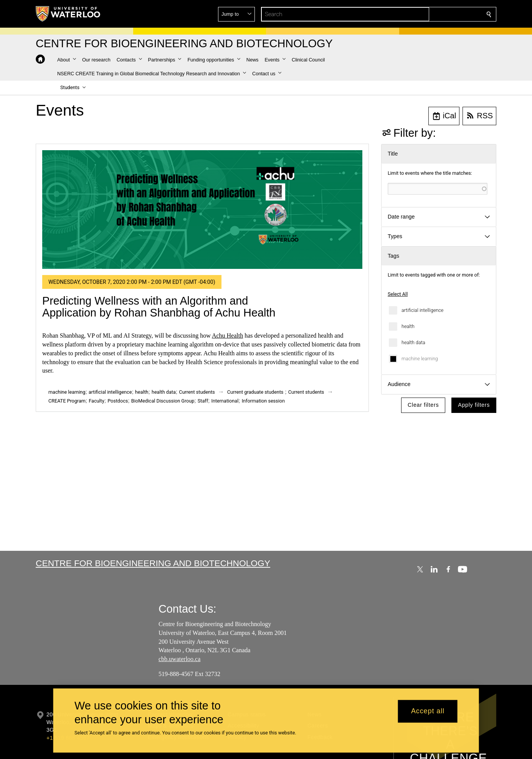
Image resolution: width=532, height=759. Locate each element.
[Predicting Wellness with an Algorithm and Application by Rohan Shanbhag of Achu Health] (202, 210)
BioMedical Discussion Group (163, 401)
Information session (263, 401)
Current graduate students (255, 392)
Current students (197, 392)
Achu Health (227, 336)
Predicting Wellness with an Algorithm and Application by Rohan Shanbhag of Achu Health (159, 307)
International (225, 401)
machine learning (420, 359)
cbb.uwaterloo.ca (179, 659)
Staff (203, 401)
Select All (398, 294)
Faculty (96, 401)
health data (413, 342)
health (408, 326)
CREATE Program (67, 401)
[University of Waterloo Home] (68, 14)
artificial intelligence (422, 310)
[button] (433, 14)
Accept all (428, 711)
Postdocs (118, 401)
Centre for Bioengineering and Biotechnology (153, 563)
